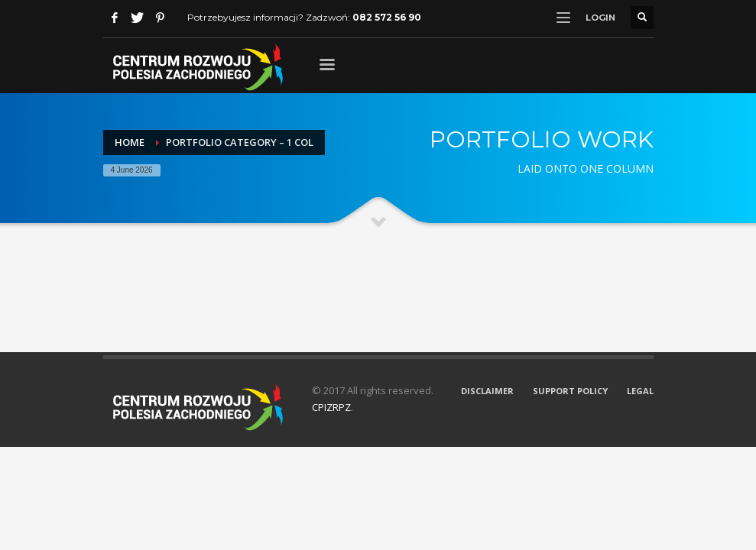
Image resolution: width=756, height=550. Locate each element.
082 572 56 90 (387, 17)
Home (130, 142)
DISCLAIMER (487, 391)
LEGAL (640, 391)
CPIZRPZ (331, 407)
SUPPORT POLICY (570, 391)
